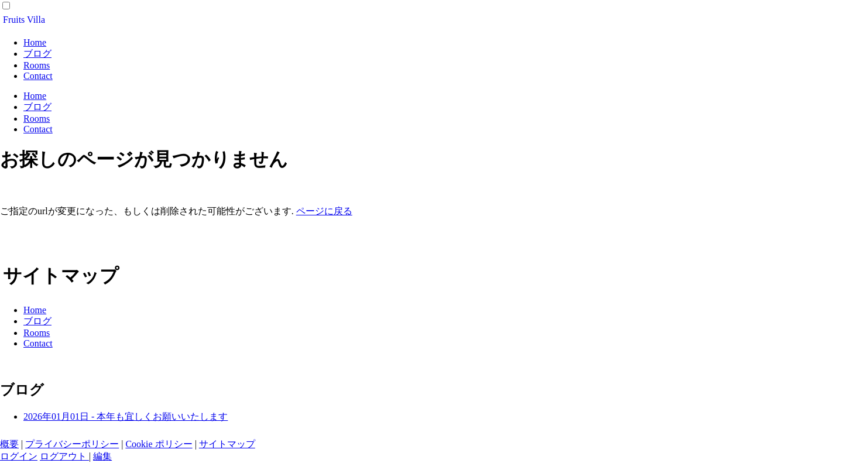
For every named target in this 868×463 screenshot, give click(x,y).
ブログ (37, 54)
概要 (9, 444)
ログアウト (64, 456)
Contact (38, 76)
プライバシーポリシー (72, 444)
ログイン (19, 456)
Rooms (37, 65)
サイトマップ (227, 444)
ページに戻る (324, 211)
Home (35, 42)
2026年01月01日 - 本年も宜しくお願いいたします (126, 416)
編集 (102, 456)
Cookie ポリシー (159, 444)
